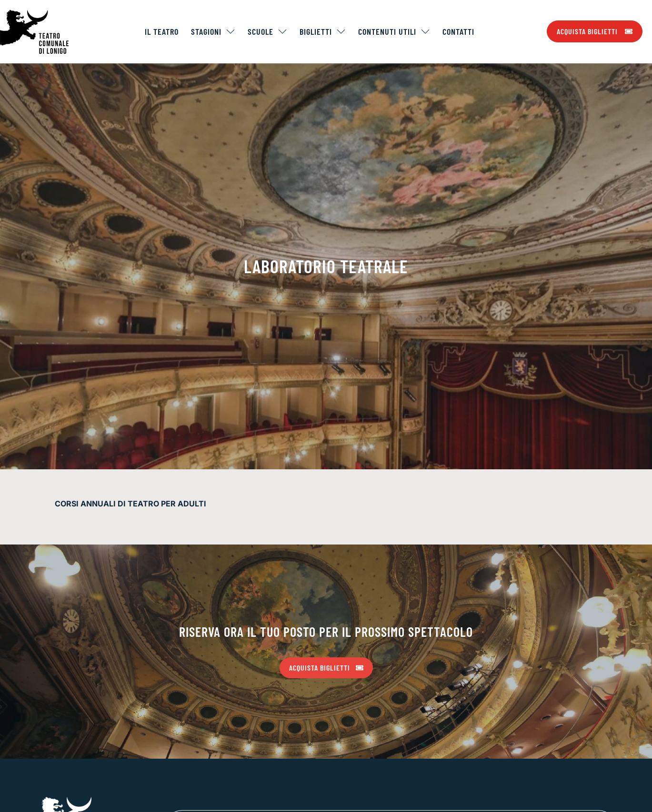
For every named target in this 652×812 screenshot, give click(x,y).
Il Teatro (162, 31)
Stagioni (213, 31)
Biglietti (323, 31)
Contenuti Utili (394, 31)
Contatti (458, 31)
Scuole (267, 31)
